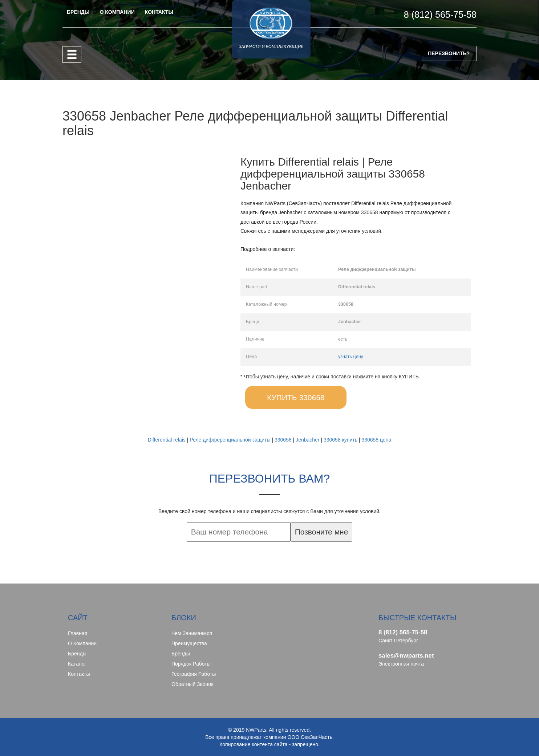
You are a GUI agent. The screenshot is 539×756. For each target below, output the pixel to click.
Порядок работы (191, 664)
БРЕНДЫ (78, 12)
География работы (194, 674)
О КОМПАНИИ (117, 12)
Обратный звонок (192, 684)
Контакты (79, 674)
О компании (82, 643)
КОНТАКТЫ (159, 12)
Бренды (77, 654)
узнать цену (351, 357)
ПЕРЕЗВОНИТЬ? (449, 53)
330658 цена (376, 440)
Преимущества (189, 643)
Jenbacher (307, 440)
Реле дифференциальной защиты (230, 440)
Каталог (77, 664)
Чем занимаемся (192, 633)
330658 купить (341, 440)
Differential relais (167, 440)
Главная (78, 633)
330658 (283, 440)
